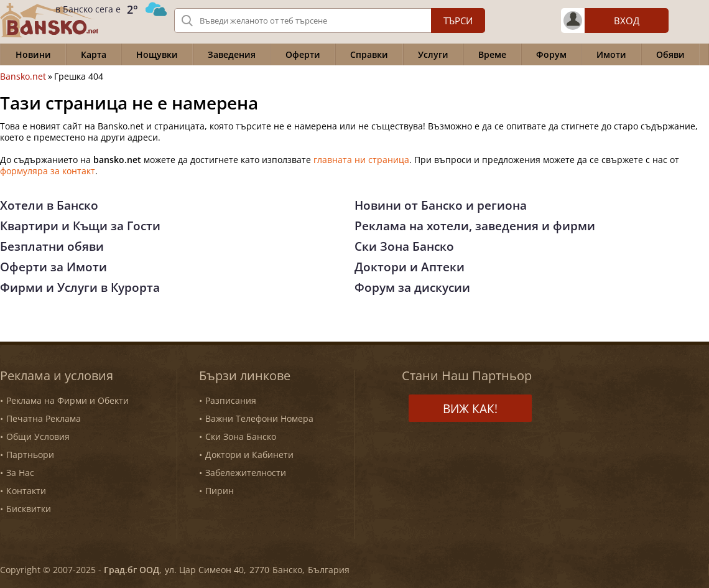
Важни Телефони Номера (259, 418)
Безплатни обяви (52, 246)
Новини (33, 54)
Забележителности (246, 473)
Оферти (303, 54)
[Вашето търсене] (330, 21)
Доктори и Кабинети (249, 455)
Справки (369, 54)
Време (492, 54)
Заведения (232, 54)
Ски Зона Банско (404, 246)
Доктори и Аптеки (410, 267)
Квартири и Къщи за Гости (80, 226)
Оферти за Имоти (53, 267)
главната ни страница (361, 160)
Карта (94, 54)
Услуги (433, 54)
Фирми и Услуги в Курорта (80, 287)
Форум (551, 54)
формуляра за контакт (48, 171)
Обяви (670, 54)
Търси (458, 21)
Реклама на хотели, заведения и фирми (475, 226)
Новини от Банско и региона (441, 205)
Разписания (231, 400)
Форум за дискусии (412, 287)
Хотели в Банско (49, 205)
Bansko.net (23, 77)
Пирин (220, 491)
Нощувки (157, 54)
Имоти (611, 54)
